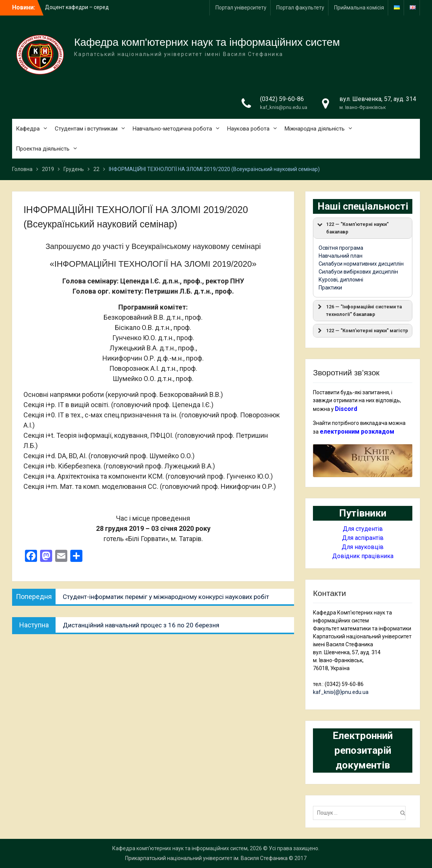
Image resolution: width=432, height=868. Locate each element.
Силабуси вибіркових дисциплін (358, 272)
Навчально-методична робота (172, 129)
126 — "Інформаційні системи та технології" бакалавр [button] (359, 310)
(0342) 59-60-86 (282, 99)
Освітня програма (341, 248)
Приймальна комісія (359, 8)
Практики (330, 288)
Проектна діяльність (43, 149)
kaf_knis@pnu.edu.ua (284, 107)
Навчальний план (341, 256)
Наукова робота (248, 129)
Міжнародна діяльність (315, 129)
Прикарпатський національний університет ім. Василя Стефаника (206, 858)
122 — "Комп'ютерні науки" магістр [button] (362, 331)
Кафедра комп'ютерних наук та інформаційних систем (207, 42)
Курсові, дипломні (341, 280)
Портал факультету (300, 8)
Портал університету (241, 8)
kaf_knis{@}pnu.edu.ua (341, 692)
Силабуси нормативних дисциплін (361, 264)
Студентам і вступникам (86, 129)
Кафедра (28, 129)
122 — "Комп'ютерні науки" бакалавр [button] (352, 228)
